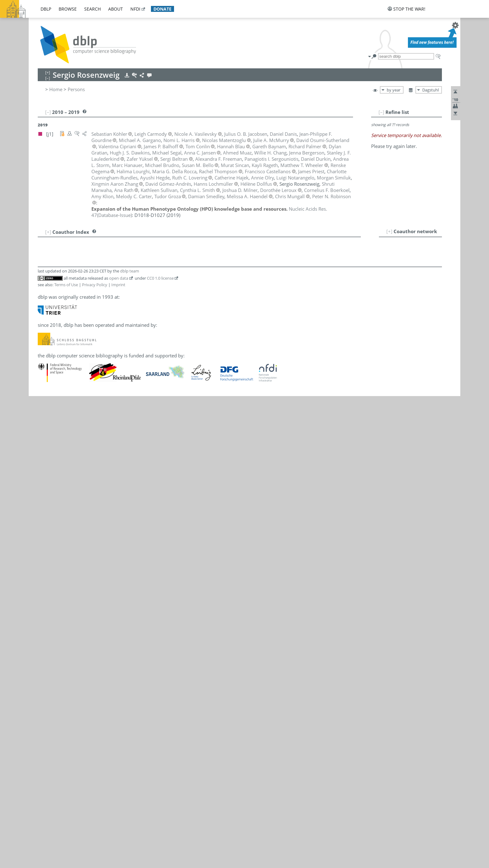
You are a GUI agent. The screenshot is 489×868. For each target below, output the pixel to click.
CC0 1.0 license (160, 278)
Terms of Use (66, 285)
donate (162, 9)
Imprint (118, 285)
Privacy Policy (95, 285)
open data (119, 278)
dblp (46, 9)
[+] (389, 231)
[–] (381, 112)
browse (68, 9)
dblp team (130, 271)
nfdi (135, 9)
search (92, 9)
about (116, 9)
